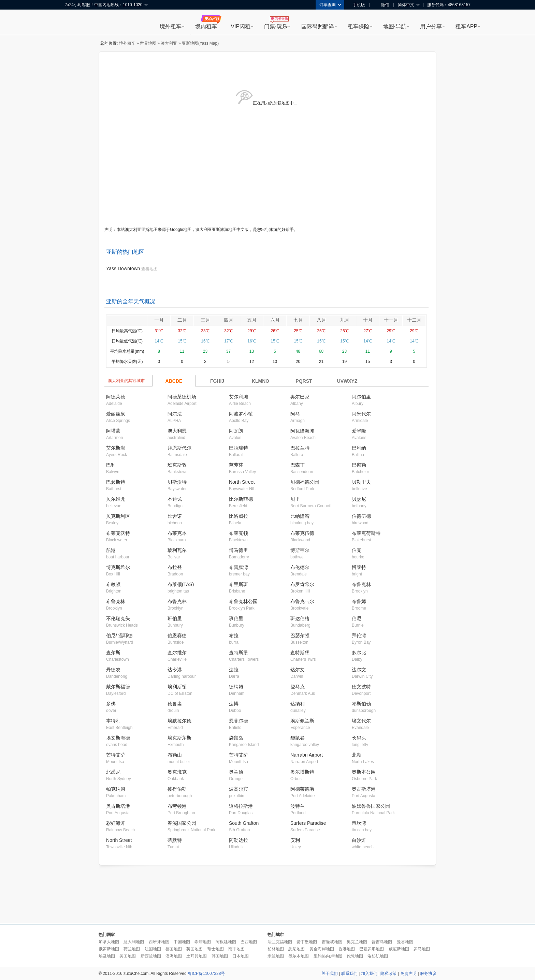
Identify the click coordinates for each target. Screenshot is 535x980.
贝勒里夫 (361, 482)
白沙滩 (359, 840)
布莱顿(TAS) (181, 584)
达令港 (175, 670)
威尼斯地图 (399, 949)
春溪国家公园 (182, 823)
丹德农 (113, 670)
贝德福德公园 (305, 482)
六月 (275, 320)
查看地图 (149, 269)
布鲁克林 (361, 584)
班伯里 (175, 618)
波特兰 (298, 806)
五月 (252, 320)
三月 (205, 320)
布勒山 (175, 755)
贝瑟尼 (359, 499)
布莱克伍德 (302, 533)
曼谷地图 (405, 942)
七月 (298, 320)
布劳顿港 (177, 806)
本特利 (113, 721)
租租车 (73, 23)
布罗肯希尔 (302, 584)
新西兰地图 (151, 956)
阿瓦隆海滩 (302, 431)
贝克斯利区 (118, 516)
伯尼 (357, 618)
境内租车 (206, 26)
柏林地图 (276, 949)
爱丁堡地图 (307, 942)
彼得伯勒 (177, 789)
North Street (242, 482)
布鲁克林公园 (243, 601)
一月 (159, 320)
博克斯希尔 (118, 567)
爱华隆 (359, 431)
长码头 (359, 738)
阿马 (295, 414)
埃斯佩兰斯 (302, 721)
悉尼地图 (297, 949)
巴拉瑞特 (238, 448)
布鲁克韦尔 (302, 601)
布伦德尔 (300, 567)
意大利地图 (134, 942)
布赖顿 (113, 584)
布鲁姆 (359, 601)
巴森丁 (298, 465)
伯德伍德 (361, 516)
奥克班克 (177, 772)
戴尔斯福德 (118, 687)
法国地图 (153, 949)
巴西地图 (249, 942)
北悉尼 (113, 772)
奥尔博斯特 (302, 772)
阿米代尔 (361, 414)
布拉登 (175, 567)
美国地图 (128, 956)
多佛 (111, 704)
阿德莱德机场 (182, 397)
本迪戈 (175, 499)
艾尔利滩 (238, 397)
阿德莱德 (116, 397)
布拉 (234, 635)
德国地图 (174, 949)
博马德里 (238, 550)
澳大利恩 (177, 431)
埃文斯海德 (118, 738)
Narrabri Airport (307, 755)
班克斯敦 (177, 465)
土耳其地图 (197, 956)
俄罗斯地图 (109, 949)
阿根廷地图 (226, 942)
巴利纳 (359, 448)
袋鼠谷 (298, 738)
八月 (321, 320)
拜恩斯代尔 (179, 448)
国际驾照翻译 (318, 26)
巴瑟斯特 (116, 482)
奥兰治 (236, 772)
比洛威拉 (238, 516)
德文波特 (361, 687)
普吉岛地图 (382, 942)
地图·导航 (395, 26)
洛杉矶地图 (378, 956)
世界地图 (148, 43)
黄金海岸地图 (322, 949)
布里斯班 (238, 584)
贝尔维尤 (116, 499)
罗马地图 (422, 949)
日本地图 (241, 956)
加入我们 (369, 974)
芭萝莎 (236, 465)
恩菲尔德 (238, 721)
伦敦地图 (355, 956)
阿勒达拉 (238, 840)
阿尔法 (175, 414)
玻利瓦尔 (177, 550)
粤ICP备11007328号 (206, 974)
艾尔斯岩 (116, 448)
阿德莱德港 (302, 789)
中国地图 (182, 942)
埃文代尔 (361, 721)
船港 (111, 550)
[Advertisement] (267, 895)
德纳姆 (236, 687)
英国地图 (194, 949)
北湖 (357, 755)
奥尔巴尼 (300, 397)
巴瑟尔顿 (300, 635)
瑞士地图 (216, 949)
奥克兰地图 (357, 942)
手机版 (357, 5)
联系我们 (349, 974)
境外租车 (171, 26)
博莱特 (359, 567)
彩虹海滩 (116, 823)
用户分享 (431, 26)
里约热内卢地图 (328, 956)
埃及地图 (107, 956)
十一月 (391, 320)
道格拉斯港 (241, 806)
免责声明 (408, 974)
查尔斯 (113, 653)
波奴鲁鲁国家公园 (371, 806)
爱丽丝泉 (116, 414)
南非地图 (236, 949)
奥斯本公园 (364, 772)
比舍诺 (175, 516)
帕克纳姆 (116, 789)
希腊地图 (203, 942)
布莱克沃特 (118, 533)
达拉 (234, 670)
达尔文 (298, 670)
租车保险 (359, 26)
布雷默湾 (238, 567)
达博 (234, 704)
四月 (229, 320)
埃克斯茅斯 (179, 738)
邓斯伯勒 (361, 704)
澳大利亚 (169, 43)
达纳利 (298, 704)
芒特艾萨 (116, 755)
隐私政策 (389, 974)
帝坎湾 (359, 823)
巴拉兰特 (300, 448)
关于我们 (330, 974)
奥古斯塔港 (364, 789)
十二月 (414, 320)
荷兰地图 (132, 949)
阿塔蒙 (113, 431)
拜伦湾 (359, 635)
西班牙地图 (159, 942)
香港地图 (347, 949)
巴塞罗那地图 (372, 949)
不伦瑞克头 (118, 618)
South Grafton (244, 823)
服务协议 (428, 974)
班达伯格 (300, 618)
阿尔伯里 (361, 397)
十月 (368, 320)
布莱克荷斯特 (366, 533)
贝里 (295, 499)
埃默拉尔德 (179, 721)
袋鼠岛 (236, 738)
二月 (182, 320)
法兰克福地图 (280, 942)
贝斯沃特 (177, 482)
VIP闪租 (241, 26)
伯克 (357, 550)
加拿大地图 (109, 942)
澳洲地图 (174, 956)
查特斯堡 (238, 653)
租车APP (466, 26)
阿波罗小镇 (241, 414)
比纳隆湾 (300, 516)
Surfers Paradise (308, 823)
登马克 (298, 687)
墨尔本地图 (299, 956)
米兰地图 (276, 956)
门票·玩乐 (276, 26)
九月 (345, 320)
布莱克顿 (238, 533)
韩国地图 (220, 956)
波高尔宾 (238, 789)
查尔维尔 (177, 653)
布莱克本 (177, 533)
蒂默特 (175, 840)
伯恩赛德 (177, 635)
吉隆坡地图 (332, 942)
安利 (295, 840)
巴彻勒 (359, 465)
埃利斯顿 (177, 687)
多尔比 (359, 653)
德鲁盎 (175, 704)
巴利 (111, 465)
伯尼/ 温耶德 (119, 635)
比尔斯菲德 (241, 499)
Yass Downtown (123, 268)
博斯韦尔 (300, 550)
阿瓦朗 (236, 431)
